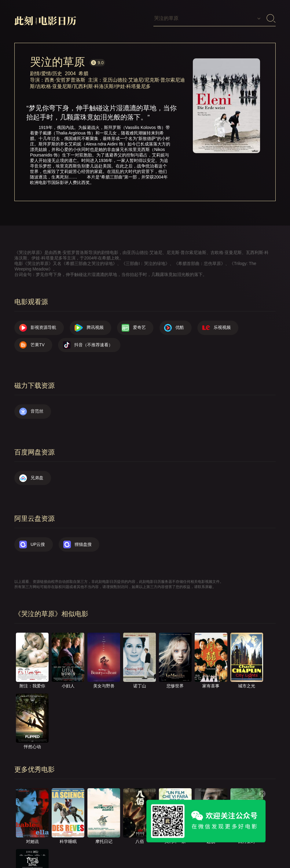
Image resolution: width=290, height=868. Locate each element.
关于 (97, 845)
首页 (76, 845)
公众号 (260, 845)
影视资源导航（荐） (40, 845)
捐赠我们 (232, 845)
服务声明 (203, 845)
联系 (118, 845)
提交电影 (143, 845)
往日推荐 (173, 845)
